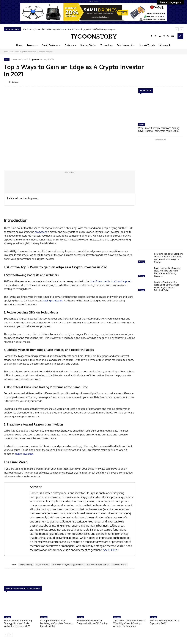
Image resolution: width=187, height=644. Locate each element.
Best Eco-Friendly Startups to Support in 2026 (164, 622)
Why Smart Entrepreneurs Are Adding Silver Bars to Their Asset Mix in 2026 (160, 129)
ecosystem (41, 232)
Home (6, 52)
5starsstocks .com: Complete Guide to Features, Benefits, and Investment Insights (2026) (169, 258)
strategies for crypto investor (98, 564)
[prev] (177, 29)
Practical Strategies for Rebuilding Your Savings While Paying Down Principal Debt (167, 286)
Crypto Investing (26, 564)
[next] (181, 29)
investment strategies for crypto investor (68, 564)
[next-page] (10, 635)
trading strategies (53, 300)
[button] (180, 36)
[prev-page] (6, 635)
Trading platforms (120, 564)
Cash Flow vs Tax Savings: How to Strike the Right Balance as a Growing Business (168, 272)
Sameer (15, 82)
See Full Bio (110, 550)
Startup (7, 617)
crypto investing (24, 454)
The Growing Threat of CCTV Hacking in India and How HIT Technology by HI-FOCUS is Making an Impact (69, 29)
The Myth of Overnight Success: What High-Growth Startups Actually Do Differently (129, 623)
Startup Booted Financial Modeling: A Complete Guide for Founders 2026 (57, 623)
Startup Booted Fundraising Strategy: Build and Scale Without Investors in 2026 (18, 623)
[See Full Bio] (118, 550)
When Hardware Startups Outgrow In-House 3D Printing (92, 622)
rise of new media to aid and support (111, 281)
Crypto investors (42, 564)
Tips (12, 52)
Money (141, 124)
